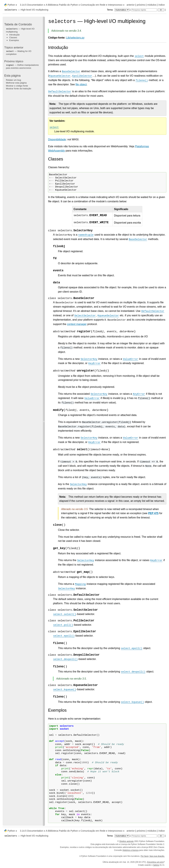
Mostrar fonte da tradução (19, 89)
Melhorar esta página (16, 83)
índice (162, 5)
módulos (152, 5)
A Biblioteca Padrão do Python (62, 5)
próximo (141, 5)
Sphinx (156, 865)
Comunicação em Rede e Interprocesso (101, 5)
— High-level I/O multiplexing (26, 10)
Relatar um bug (13, 80)
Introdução (14, 35)
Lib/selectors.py (75, 38)
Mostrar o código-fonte (17, 86)
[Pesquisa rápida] (144, 10)
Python (11, 5)
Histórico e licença (130, 850)
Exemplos (14, 40)
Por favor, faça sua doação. (153, 856)
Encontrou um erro (155, 862)
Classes (13, 37)
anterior (131, 5)
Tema (118, 10)
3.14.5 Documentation (32, 5)
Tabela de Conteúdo (18, 24)
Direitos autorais (127, 841)
